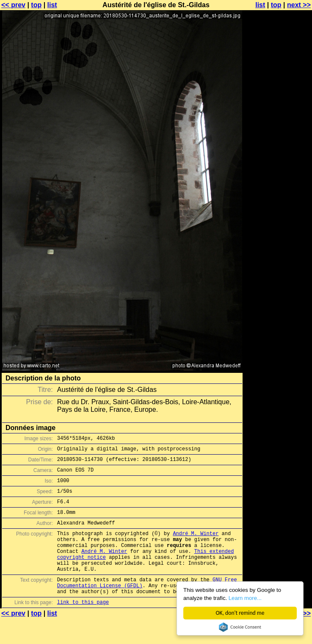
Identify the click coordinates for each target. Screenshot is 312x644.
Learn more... (247, 598)
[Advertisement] (278, 210)
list (52, 5)
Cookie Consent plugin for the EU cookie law (240, 627)
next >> (299, 5)
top (36, 5)
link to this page (83, 627)
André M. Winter (196, 546)
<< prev (13, 5)
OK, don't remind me (240, 613)
